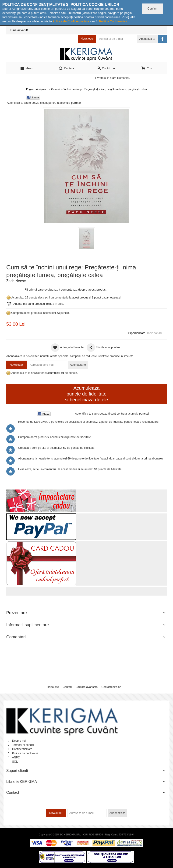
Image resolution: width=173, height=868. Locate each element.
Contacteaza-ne (111, 687)
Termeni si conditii (23, 745)
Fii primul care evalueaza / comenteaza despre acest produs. (65, 290)
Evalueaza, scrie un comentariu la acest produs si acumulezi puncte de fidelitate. (70, 469)
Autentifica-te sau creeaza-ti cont (27, 103)
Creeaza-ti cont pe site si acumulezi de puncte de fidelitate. (57, 448)
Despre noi (19, 741)
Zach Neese (16, 281)
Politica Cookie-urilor (113, 21)
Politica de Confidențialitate (71, 21)
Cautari (67, 687)
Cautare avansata (86, 687)
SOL (15, 762)
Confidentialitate (22, 749)
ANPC (16, 757)
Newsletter (87, 39)
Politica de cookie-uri (25, 753)
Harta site (53, 687)
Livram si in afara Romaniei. (112, 78)
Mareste (86, 165)
